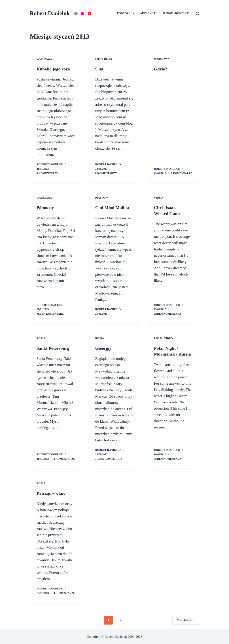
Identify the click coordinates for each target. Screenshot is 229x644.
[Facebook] (76, 14)
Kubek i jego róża (53, 69)
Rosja (41, 338)
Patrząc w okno (51, 493)
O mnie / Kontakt (176, 13)
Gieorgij (103, 348)
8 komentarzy (47, 173)
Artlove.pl (149, 13)
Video (158, 198)
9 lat (99, 69)
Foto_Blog (104, 59)
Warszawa (44, 59)
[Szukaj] (198, 14)
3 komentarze (64, 458)
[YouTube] (89, 14)
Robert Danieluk (50, 13)
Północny (45, 208)
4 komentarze (64, 593)
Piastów (102, 198)
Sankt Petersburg (53, 348)
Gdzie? (161, 69)
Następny (186, 619)
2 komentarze (182, 173)
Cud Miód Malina (112, 208)
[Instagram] (83, 14)
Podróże (127, 13)
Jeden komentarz (50, 314)
